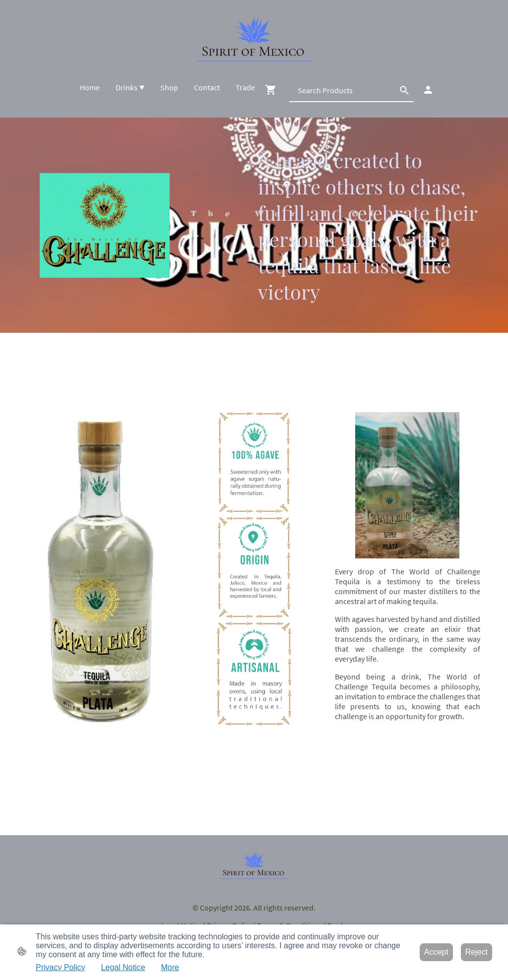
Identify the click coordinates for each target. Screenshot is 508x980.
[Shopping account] (428, 90)
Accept (436, 952)
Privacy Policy (61, 967)
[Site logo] (254, 38)
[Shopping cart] (273, 90)
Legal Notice (123, 967)
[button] (404, 90)
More (170, 967)
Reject (476, 952)
